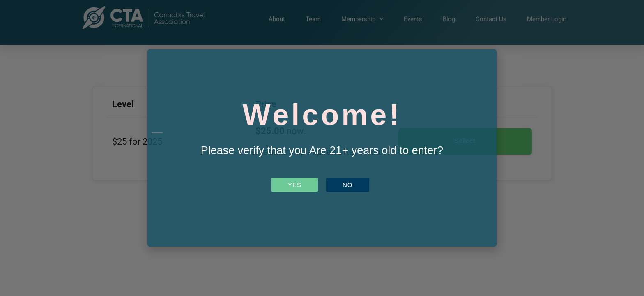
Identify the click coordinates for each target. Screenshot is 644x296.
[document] (322, 148)
